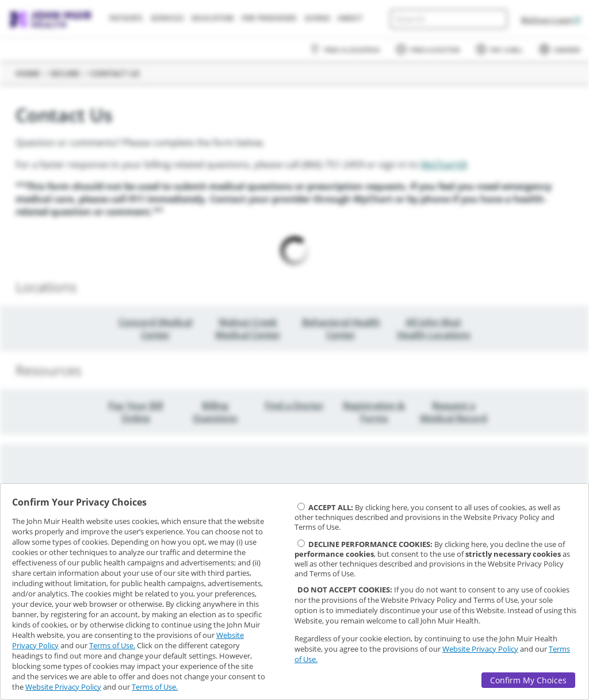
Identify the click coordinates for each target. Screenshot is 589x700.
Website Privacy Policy (63, 687)
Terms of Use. (112, 645)
